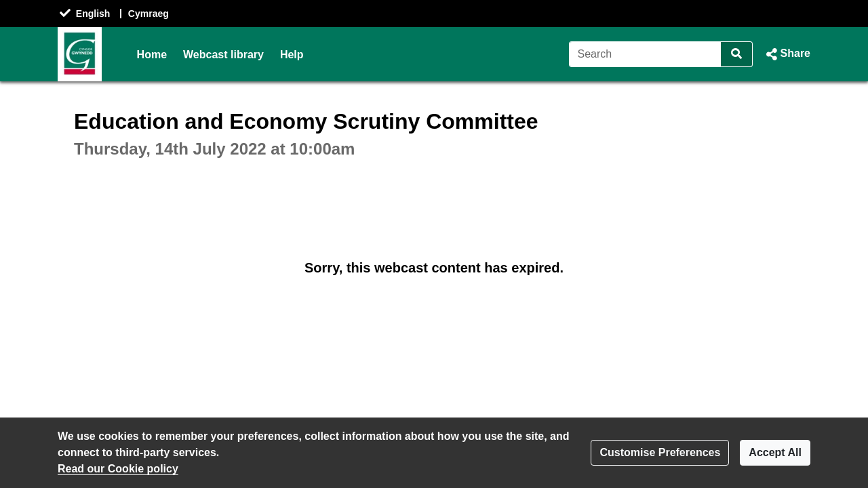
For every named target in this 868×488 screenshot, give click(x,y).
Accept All (775, 452)
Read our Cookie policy (118, 469)
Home (152, 55)
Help (292, 55)
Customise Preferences (660, 452)
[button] (787, 54)
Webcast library (223, 55)
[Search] (645, 54)
